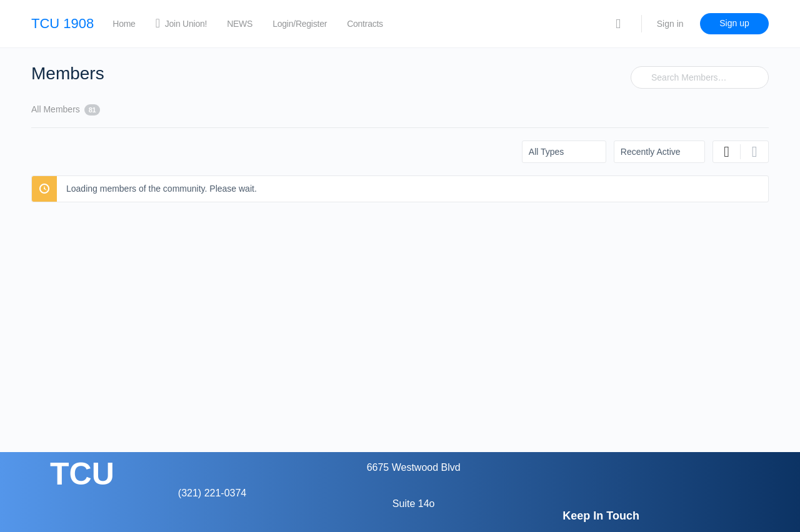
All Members (66, 110)
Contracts (365, 24)
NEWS (240, 24)
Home (124, 24)
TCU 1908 (62, 23)
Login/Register (300, 24)
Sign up (734, 23)
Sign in (670, 24)
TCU (82, 474)
